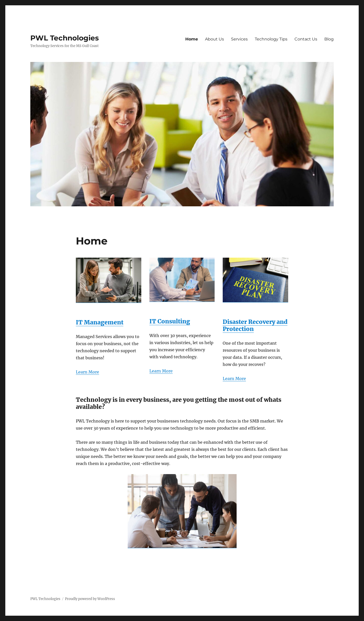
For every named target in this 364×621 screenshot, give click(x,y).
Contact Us (306, 39)
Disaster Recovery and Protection (255, 325)
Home (192, 39)
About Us (214, 39)
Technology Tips (271, 39)
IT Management (100, 322)
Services (239, 39)
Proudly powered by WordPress (90, 599)
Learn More (87, 372)
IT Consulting (170, 321)
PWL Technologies (65, 38)
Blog (329, 39)
